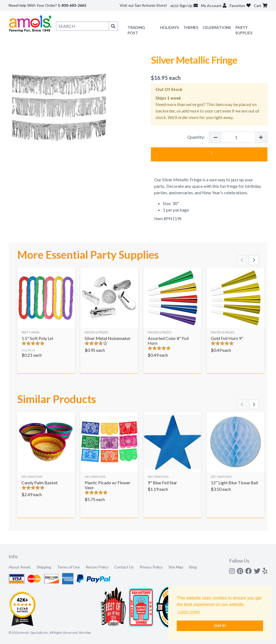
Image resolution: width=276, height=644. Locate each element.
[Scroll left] (242, 260)
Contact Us (124, 567)
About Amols (20, 567)
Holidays (170, 27)
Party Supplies (244, 30)
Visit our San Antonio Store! (143, 5)
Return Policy (97, 567)
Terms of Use (68, 567)
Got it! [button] (220, 626)
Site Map (176, 567)
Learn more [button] (189, 612)
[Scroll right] (254, 260)
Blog (193, 567)
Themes (191, 27)
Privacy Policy (151, 567)
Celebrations (217, 27)
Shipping (44, 567)
